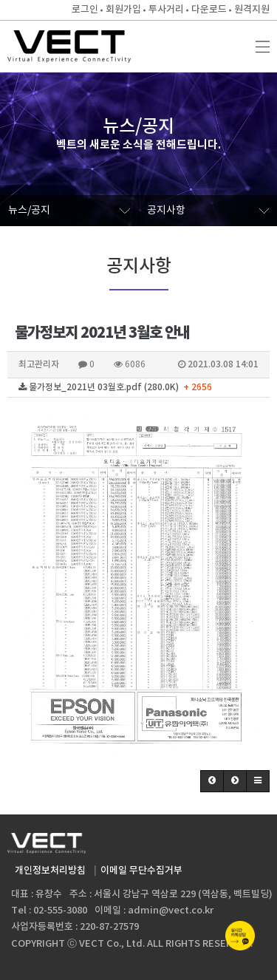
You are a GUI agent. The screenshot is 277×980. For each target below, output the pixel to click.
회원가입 (123, 10)
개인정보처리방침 (50, 871)
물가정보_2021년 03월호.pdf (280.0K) (115, 387)
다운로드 (209, 10)
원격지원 (252, 10)
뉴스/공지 (69, 211)
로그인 (85, 10)
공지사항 (208, 211)
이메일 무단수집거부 (141, 871)
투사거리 (166, 10)
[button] (212, 781)
